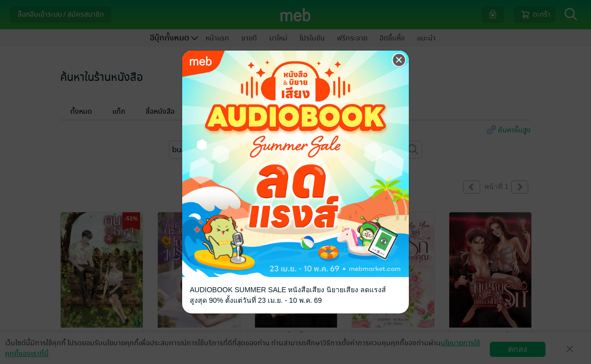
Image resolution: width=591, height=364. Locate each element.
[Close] (399, 60)
